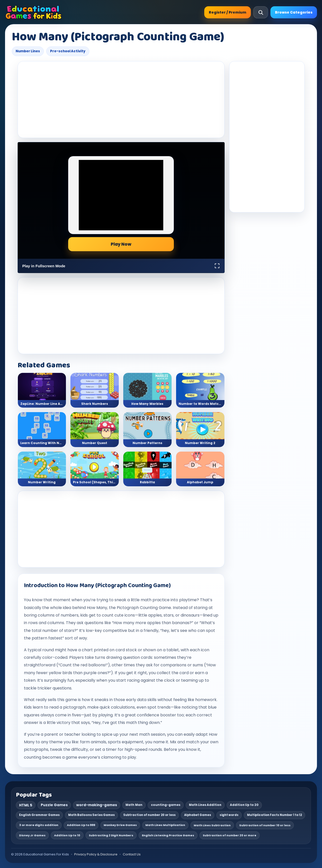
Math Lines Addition (205, 805)
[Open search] (261, 12)
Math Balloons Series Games (91, 815)
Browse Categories (294, 12)
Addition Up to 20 (244, 805)
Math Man (134, 805)
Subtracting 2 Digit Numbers (111, 835)
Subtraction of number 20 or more (230, 835)
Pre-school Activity (68, 51)
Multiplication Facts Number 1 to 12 (274, 815)
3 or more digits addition (39, 825)
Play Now (121, 244)
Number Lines (28, 51)
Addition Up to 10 (67, 835)
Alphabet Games (198, 815)
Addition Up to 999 (81, 825)
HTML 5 (26, 805)
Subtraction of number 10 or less (265, 825)
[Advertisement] (121, 100)
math (146, 600)
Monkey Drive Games (120, 825)
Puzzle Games (54, 805)
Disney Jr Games (32, 835)
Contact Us (132, 854)
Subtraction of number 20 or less (149, 815)
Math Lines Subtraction (212, 825)
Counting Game (155, 608)
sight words (229, 815)
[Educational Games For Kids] (34, 12)
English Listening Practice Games (168, 835)
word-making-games (97, 805)
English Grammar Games (39, 815)
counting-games (166, 805)
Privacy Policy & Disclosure (96, 854)
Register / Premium (228, 12)
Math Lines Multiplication (165, 825)
